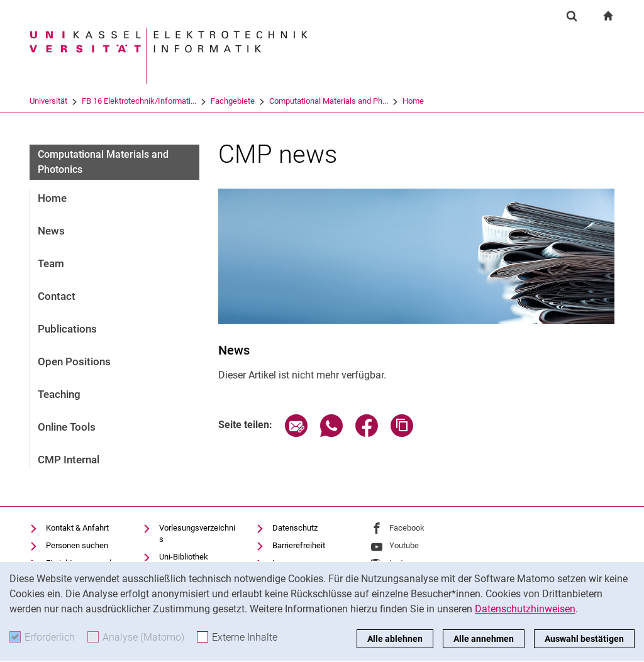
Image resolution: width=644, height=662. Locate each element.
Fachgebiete (233, 101)
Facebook (407, 528)
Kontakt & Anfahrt (77, 528)
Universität (48, 101)
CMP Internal (69, 460)
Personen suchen (77, 545)
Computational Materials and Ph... (329, 101)
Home (413, 101)
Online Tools (67, 427)
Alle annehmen (484, 639)
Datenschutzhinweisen (525, 609)
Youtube (404, 545)
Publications (67, 329)
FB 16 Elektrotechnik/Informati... (139, 101)
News (51, 231)
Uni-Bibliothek (184, 557)
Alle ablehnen (395, 639)
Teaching (59, 394)
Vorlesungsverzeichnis (197, 533)
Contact (57, 296)
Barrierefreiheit (299, 545)
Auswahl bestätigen (584, 639)
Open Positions (74, 361)
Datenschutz (295, 528)
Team (51, 263)
